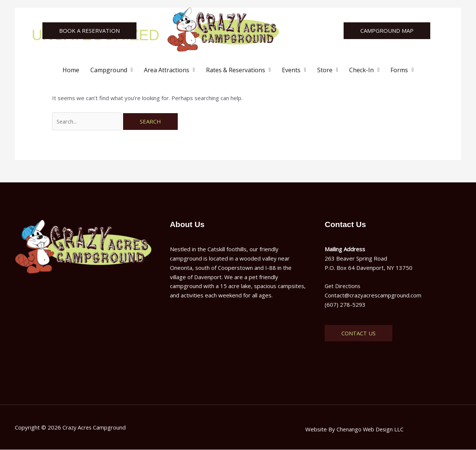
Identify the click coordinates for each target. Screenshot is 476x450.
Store (328, 70)
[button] (112, 70)
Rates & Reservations (238, 70)
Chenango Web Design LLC (370, 430)
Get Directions (343, 287)
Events (294, 70)
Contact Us (359, 333)
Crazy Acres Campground (95, 428)
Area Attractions (169, 70)
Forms (402, 70)
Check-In (364, 70)
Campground (112, 70)
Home (71, 70)
